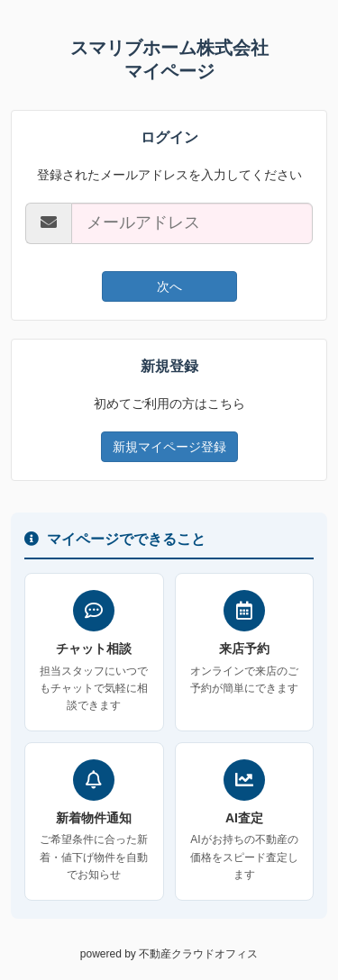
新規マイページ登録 (169, 447)
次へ (169, 286)
